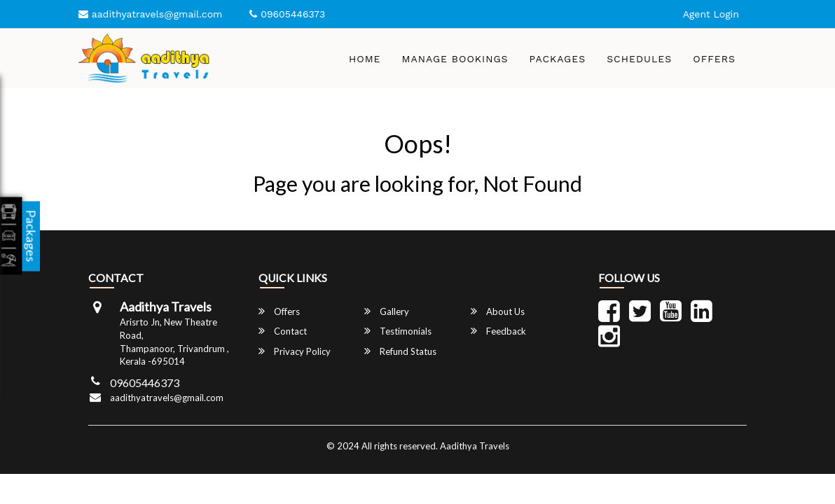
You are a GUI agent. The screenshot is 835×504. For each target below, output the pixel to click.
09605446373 (277, 14)
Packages (558, 59)
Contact (283, 331)
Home (365, 59)
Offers (714, 59)
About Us (498, 311)
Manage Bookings (455, 59)
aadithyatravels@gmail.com (150, 14)
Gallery (387, 311)
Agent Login (711, 14)
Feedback (498, 331)
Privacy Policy (295, 351)
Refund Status (400, 351)
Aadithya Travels (475, 446)
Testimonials (398, 331)
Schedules (639, 59)
